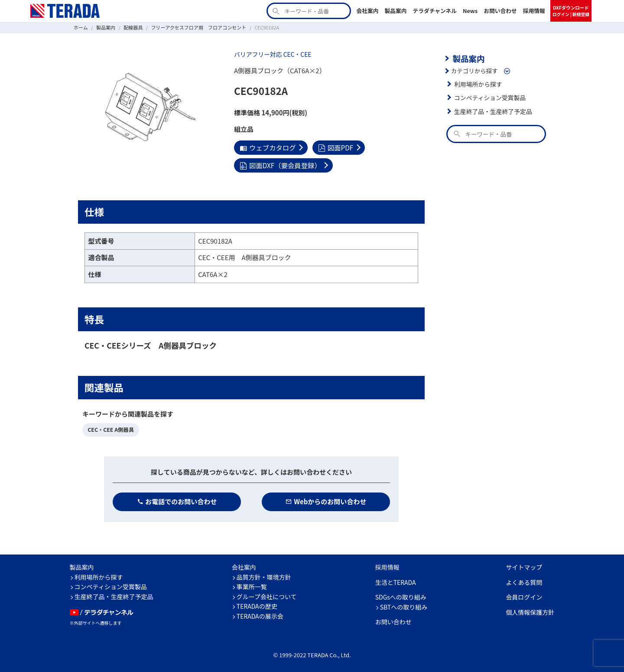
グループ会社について (267, 595)
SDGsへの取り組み (401, 596)
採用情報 (534, 11)
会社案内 (367, 11)
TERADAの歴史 (257, 605)
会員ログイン (524, 596)
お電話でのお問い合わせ (177, 500)
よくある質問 (524, 581)
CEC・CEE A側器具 (110, 429)
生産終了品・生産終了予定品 (492, 111)
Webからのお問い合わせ (326, 500)
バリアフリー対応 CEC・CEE (272, 54)
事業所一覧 (252, 585)
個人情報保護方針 (530, 611)
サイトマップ (524, 566)
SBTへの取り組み (404, 606)
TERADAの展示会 (260, 615)
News (470, 11)
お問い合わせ (500, 11)
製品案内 (395, 11)
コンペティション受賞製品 (489, 97)
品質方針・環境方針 (264, 576)
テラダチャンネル (435, 11)
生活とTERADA (396, 581)
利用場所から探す (478, 83)
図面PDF (334, 147)
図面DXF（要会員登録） (279, 165)
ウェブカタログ (267, 147)
